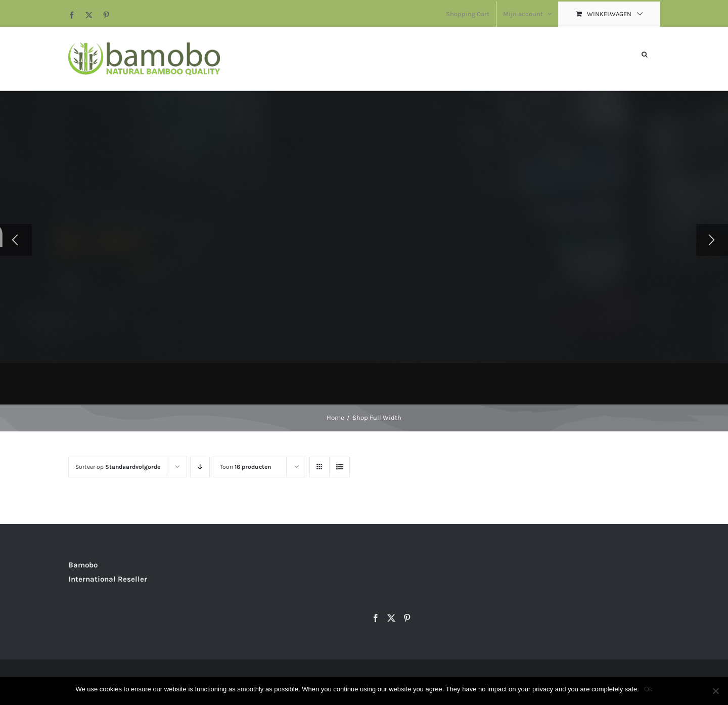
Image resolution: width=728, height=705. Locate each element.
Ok (648, 689)
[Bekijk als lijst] (339, 467)
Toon (245, 467)
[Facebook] (376, 618)
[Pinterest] (407, 618)
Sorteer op (118, 467)
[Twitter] (391, 618)
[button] (645, 53)
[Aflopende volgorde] (200, 467)
